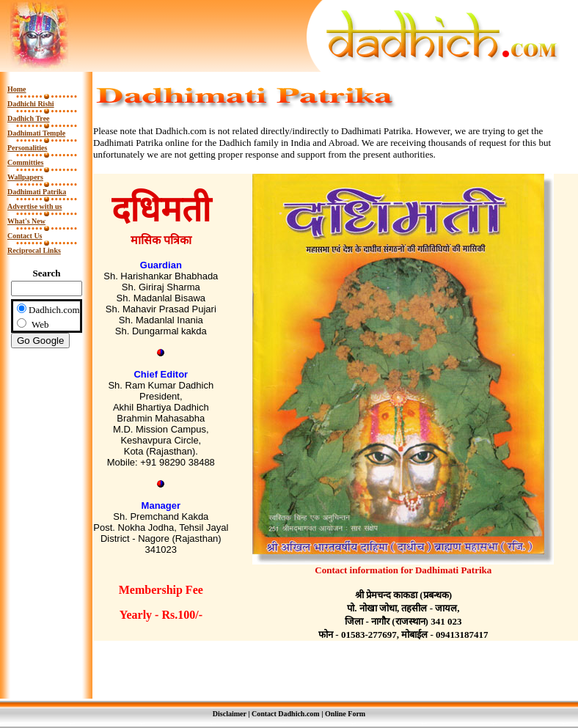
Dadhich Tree (29, 118)
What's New (26, 221)
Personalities (27, 148)
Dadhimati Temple (36, 133)
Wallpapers (25, 177)
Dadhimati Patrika (37, 192)
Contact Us (25, 236)
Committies (25, 162)
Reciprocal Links (34, 250)
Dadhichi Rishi (31, 104)
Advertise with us (34, 206)
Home (17, 89)
